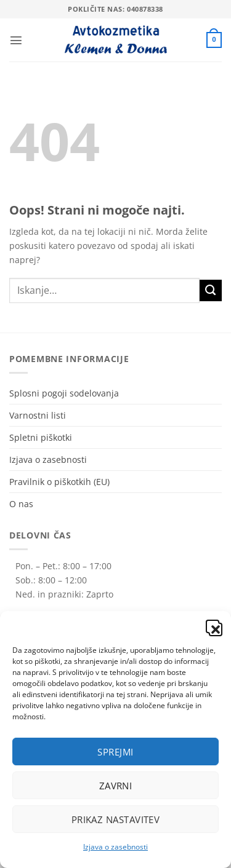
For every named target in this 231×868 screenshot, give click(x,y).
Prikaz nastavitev (116, 819)
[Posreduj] (211, 291)
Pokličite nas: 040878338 (115, 9)
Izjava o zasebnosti (115, 847)
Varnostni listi (38, 415)
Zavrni (116, 786)
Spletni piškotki (41, 437)
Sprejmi (115, 752)
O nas (21, 504)
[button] (213, 626)
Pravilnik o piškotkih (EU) (59, 482)
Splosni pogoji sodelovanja (64, 393)
